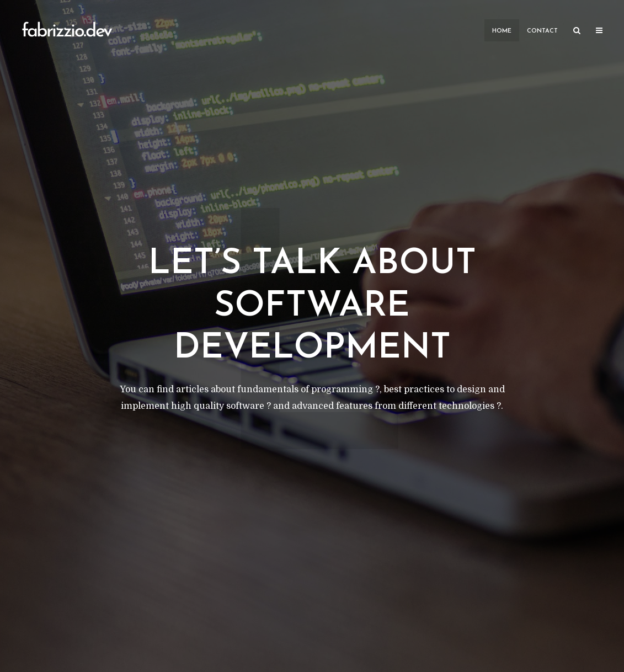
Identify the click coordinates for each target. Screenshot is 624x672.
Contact (542, 31)
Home (502, 31)
